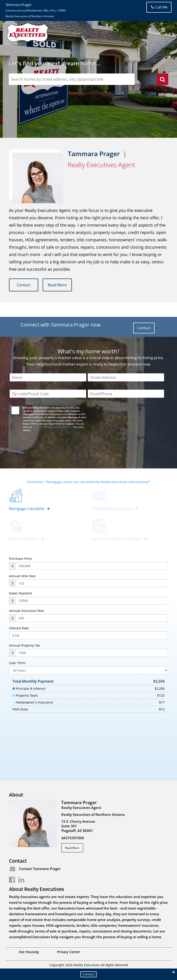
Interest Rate (19, 628)
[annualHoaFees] (92, 583)
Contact (24, 285)
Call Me (159, 7)
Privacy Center (69, 952)
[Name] (48, 378)
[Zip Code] (48, 394)
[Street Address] (126, 378)
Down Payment (21, 593)
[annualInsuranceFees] (92, 618)
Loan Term (17, 663)
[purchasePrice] (92, 566)
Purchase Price (20, 559)
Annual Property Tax (24, 645)
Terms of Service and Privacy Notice (53, 427)
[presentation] (46, 446)
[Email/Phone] (126, 394)
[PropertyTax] (92, 653)
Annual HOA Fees (22, 576)
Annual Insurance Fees (27, 611)
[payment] (92, 601)
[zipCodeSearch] (72, 79)
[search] (162, 80)
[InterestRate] (88, 635)
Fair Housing (29, 952)
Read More (58, 285)
